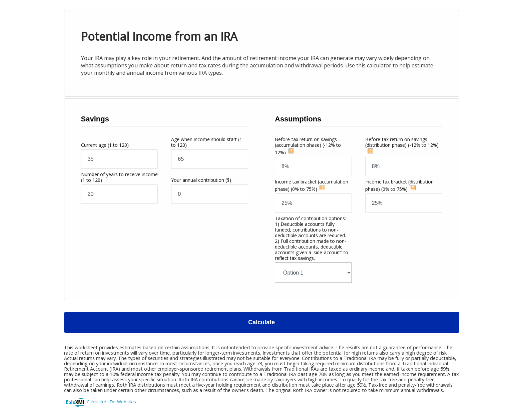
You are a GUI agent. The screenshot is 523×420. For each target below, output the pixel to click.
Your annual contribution (201, 180)
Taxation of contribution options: (312, 238)
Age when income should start (207, 142)
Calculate (261, 322)
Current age (105, 145)
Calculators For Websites (111, 402)
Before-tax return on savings (308, 146)
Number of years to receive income (119, 177)
